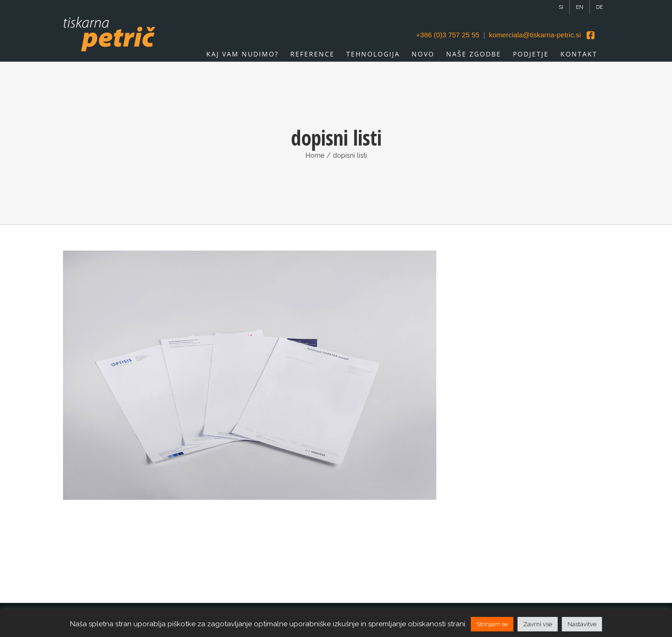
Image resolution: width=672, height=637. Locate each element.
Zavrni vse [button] (538, 624)
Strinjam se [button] (492, 624)
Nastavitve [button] (582, 624)
